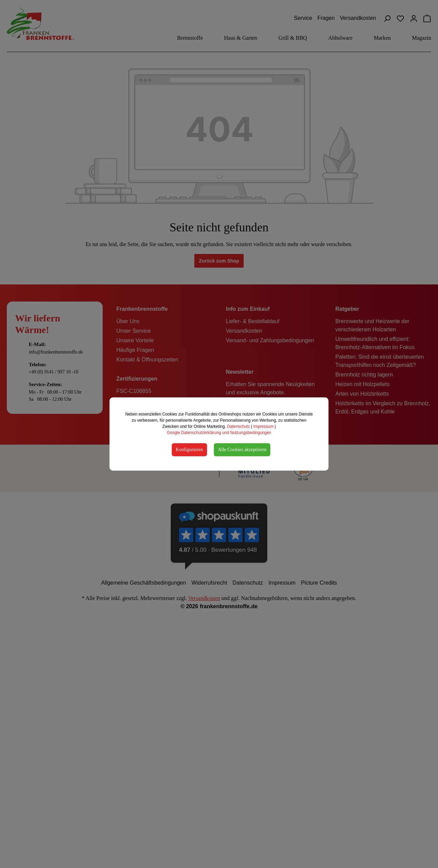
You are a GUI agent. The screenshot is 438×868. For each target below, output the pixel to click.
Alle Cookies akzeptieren (242, 450)
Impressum (263, 426)
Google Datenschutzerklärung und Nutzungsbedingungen (219, 433)
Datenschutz (239, 426)
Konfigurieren (189, 450)
